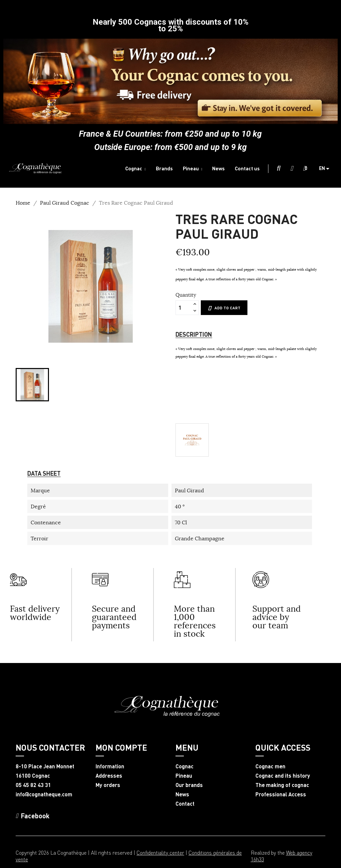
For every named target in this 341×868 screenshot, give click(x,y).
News (182, 794)
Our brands (189, 785)
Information (110, 766)
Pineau (184, 776)
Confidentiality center (160, 852)
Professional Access (281, 794)
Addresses (109, 776)
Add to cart (224, 308)
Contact (185, 804)
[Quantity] (183, 308)
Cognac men (270, 766)
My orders (108, 785)
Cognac (184, 766)
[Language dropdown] (327, 169)
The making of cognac (282, 785)
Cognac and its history (283, 776)
